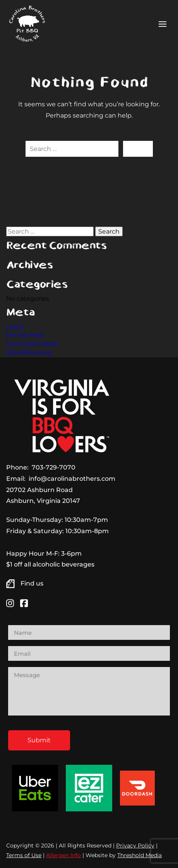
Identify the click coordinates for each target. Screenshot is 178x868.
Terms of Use (24, 855)
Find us (32, 583)
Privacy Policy (135, 845)
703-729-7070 (54, 467)
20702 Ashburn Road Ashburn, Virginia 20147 (43, 496)
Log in (16, 327)
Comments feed (32, 344)
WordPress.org (29, 353)
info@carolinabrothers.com (72, 479)
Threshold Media (139, 855)
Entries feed (25, 335)
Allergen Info (63, 855)
